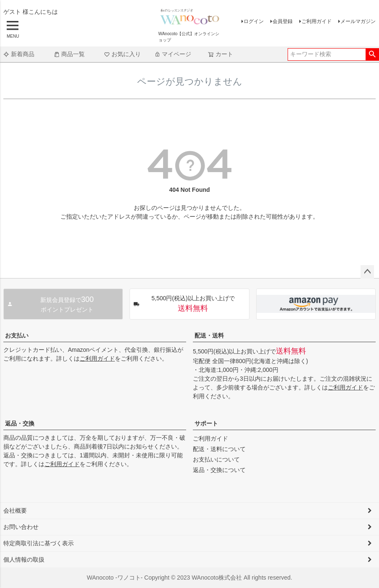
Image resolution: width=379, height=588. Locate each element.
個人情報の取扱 (24, 560)
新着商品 (19, 54)
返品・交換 (20, 423)
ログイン (254, 21)
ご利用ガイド (317, 21)
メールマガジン (358, 21)
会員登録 (283, 21)
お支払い (17, 335)
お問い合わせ (21, 527)
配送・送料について (219, 449)
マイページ (173, 54)
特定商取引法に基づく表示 (39, 543)
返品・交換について (219, 470)
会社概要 (15, 511)
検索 (372, 54)
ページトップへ (367, 272)
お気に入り (122, 54)
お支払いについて (216, 459)
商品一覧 (69, 54)
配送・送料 (209, 335)
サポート (206, 423)
